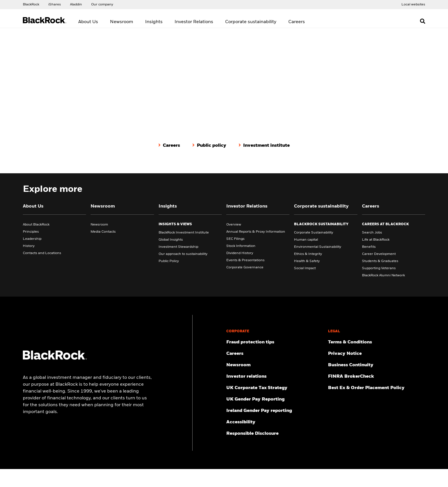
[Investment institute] (264, 145)
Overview (234, 224)
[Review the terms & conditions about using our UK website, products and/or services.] (377, 342)
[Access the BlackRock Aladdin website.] (76, 4)
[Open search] (423, 21)
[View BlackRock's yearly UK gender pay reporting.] (275, 399)
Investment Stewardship (178, 247)
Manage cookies (346, 433)
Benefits (369, 247)
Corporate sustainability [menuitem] (251, 22)
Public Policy (169, 261)
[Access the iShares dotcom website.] (55, 4)
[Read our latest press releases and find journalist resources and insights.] (275, 365)
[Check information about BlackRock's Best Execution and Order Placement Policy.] (377, 388)
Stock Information (241, 246)
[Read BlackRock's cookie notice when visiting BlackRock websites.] (377, 422)
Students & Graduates (380, 261)
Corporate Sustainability (314, 232)
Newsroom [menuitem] (122, 22)
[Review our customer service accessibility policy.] (275, 422)
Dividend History (240, 253)
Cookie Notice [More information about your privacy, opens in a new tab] (155, 484)
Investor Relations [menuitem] (194, 22)
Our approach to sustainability (183, 254)
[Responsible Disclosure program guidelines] (275, 433)
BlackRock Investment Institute (184, 232)
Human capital (306, 240)
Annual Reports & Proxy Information (256, 232)
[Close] (440, 475)
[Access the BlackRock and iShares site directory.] (413, 4)
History (29, 246)
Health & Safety (307, 261)
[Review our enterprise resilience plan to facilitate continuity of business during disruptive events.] (377, 365)
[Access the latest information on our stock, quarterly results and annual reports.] (275, 376)
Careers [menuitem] (297, 22)
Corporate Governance (245, 267)
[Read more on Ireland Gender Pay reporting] (275, 410)
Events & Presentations (245, 260)
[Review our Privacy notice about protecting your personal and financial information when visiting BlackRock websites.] (377, 353)
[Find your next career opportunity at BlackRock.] (275, 353)
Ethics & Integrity (308, 254)
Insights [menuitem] (154, 22)
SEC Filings (235, 239)
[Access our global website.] (31, 4)
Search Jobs (372, 232)
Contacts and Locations (42, 253)
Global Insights (171, 240)
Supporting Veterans (379, 268)
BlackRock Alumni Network (383, 275)
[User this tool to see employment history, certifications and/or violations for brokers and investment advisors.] (377, 376)
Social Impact (305, 268)
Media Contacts (103, 232)
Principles (31, 232)
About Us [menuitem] (88, 22)
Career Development (379, 254)
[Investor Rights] (377, 410)
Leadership (32, 239)
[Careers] (169, 145)
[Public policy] (209, 145)
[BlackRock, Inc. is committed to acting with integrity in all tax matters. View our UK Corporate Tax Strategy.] (275, 388)
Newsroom (99, 224)
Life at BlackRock (376, 240)
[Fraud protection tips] (275, 342)
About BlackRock (36, 224)
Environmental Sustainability (318, 247)
